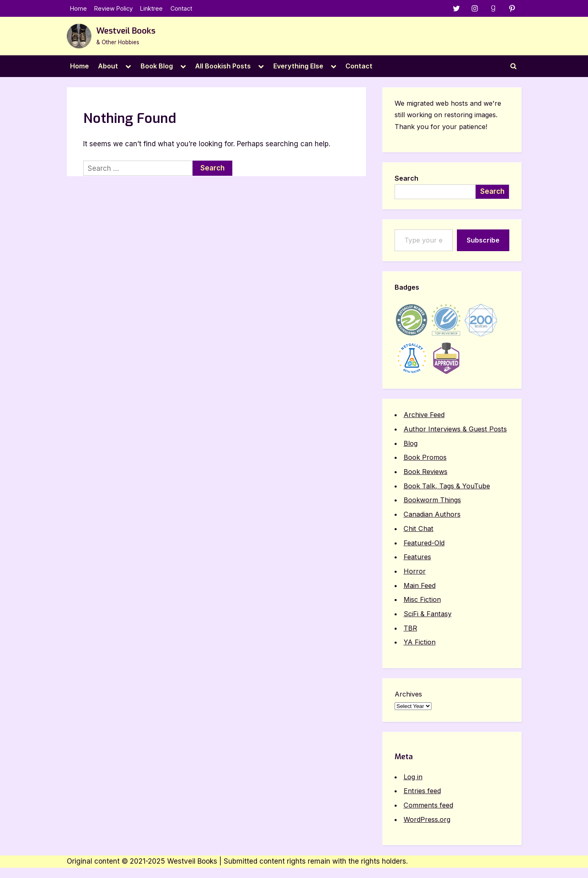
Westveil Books (126, 31)
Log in (413, 777)
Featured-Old (424, 543)
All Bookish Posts (223, 66)
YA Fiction (420, 642)
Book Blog (157, 66)
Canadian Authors (432, 514)
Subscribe (483, 240)
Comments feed (428, 805)
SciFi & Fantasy (428, 614)
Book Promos (425, 457)
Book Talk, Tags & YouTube (447, 486)
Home (78, 8)
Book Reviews (426, 472)
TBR (410, 628)
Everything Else (298, 66)
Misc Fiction (422, 599)
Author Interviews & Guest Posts (455, 429)
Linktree (151, 8)
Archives (408, 694)
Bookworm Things (432, 500)
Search (406, 178)
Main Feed (420, 585)
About (108, 66)
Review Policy (114, 8)
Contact (181, 8)
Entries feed (422, 791)
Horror (415, 571)
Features (417, 557)
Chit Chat (419, 529)
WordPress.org (427, 819)
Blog (411, 443)
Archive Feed (424, 415)
